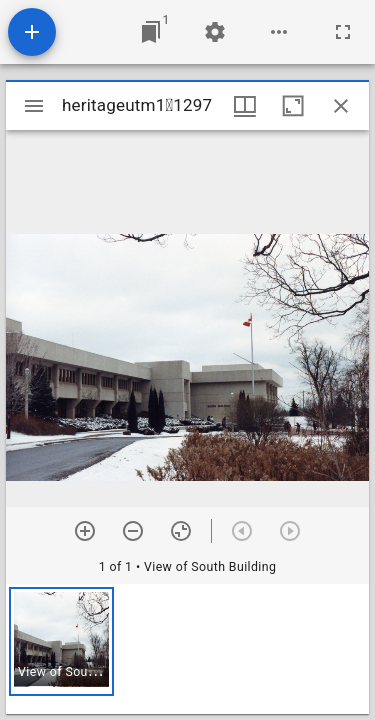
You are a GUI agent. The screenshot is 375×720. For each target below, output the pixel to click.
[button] (61, 641)
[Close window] (341, 106)
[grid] (187, 649)
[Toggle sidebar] (34, 106)
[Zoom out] (133, 531)
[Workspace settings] (215, 32)
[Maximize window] (293, 106)
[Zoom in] (85, 531)
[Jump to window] (151, 32)
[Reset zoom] (181, 531)
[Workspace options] (279, 32)
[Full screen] (343, 32)
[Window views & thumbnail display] (245, 106)
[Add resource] (32, 32)
